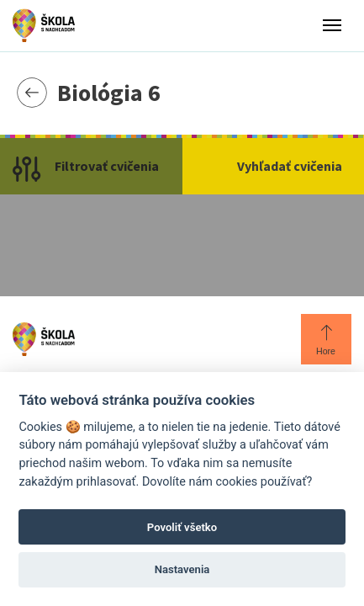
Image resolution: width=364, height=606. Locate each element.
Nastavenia (182, 569)
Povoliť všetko (182, 527)
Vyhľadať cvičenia (290, 166)
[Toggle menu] (332, 25)
